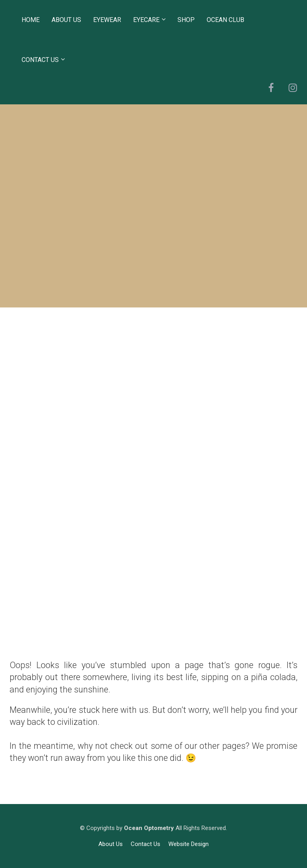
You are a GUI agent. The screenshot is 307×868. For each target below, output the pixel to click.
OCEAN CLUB (225, 20)
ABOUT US (66, 20)
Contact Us (146, 844)
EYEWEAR (107, 20)
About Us (111, 844)
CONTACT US (40, 60)
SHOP (186, 20)
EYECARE (146, 20)
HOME (31, 20)
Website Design (188, 844)
